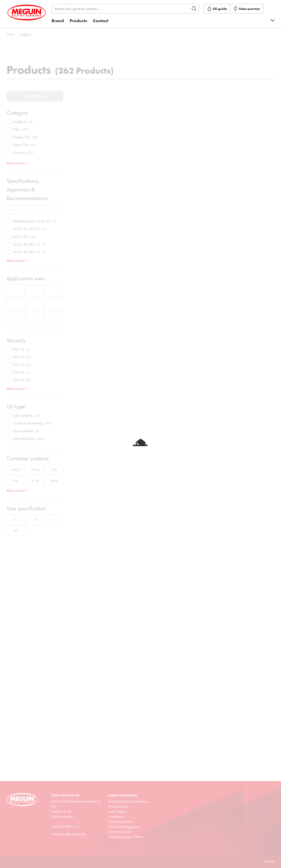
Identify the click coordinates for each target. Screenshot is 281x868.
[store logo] (28, 15)
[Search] (127, 9)
